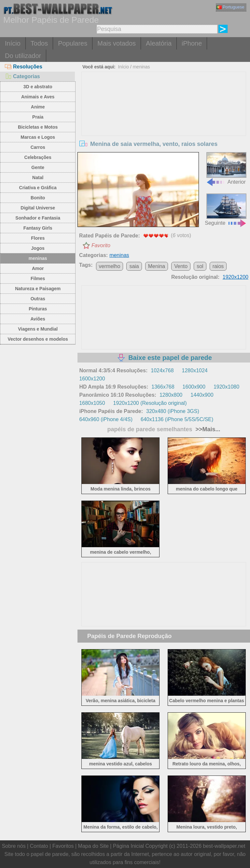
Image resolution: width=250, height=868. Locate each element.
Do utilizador (23, 56)
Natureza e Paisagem (38, 289)
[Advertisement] (164, 121)
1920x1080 (226, 387)
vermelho (110, 266)
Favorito (101, 245)
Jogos (38, 248)
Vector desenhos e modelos (38, 339)
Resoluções (24, 67)
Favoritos (63, 846)
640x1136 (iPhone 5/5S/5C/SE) (177, 419)
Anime (38, 107)
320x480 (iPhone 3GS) (173, 411)
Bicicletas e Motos (38, 127)
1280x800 (171, 395)
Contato (39, 846)
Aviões (38, 319)
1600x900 (194, 387)
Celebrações (38, 157)
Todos (39, 43)
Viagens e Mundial (38, 329)
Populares (73, 43)
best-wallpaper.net (224, 846)
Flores (38, 238)
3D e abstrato (38, 87)
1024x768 (162, 370)
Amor (38, 268)
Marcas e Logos (38, 137)
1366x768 (163, 387)
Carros (38, 147)
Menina (157, 266)
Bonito (38, 198)
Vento (181, 266)
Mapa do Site (93, 846)
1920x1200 (236, 277)
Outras (38, 299)
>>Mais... (207, 429)
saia (134, 266)
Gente (38, 167)
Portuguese (230, 7)
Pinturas (38, 309)
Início (13, 43)
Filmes (38, 278)
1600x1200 (92, 379)
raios (218, 266)
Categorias (22, 76)
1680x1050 (92, 403)
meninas (38, 258)
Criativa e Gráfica (38, 188)
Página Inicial (128, 846)
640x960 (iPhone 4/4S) (106, 419)
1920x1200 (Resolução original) (150, 403)
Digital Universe (38, 208)
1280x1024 (195, 370)
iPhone (192, 43)
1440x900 (202, 395)
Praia (38, 117)
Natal (38, 178)
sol (200, 266)
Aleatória (159, 43)
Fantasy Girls (38, 228)
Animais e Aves (38, 97)
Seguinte (226, 210)
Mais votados (117, 43)
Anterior (226, 168)
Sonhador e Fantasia (38, 218)
